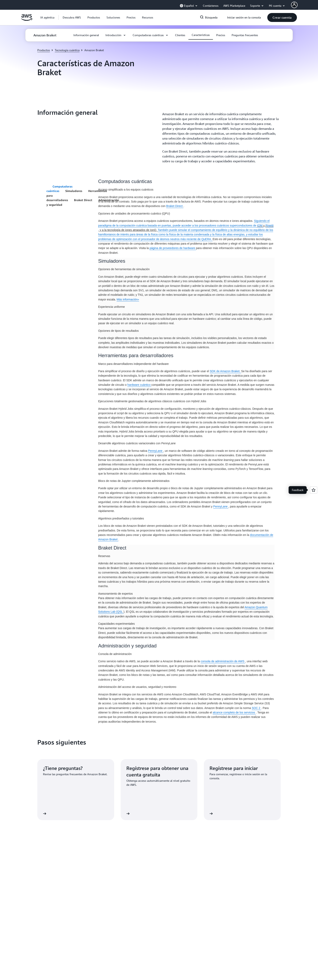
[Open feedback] (314, 490)
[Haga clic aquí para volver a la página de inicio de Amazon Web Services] (27, 20)
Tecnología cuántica (67, 50)
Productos (44, 50)
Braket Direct (83, 200)
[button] (72, 17)
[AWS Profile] (294, 5)
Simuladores (74, 191)
